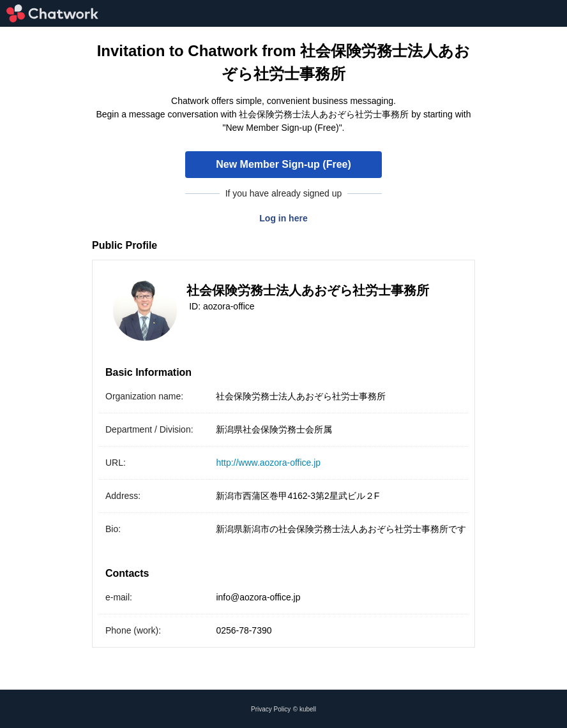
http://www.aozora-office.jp (268, 463)
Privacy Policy (271, 709)
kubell (308, 709)
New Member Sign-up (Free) (283, 164)
